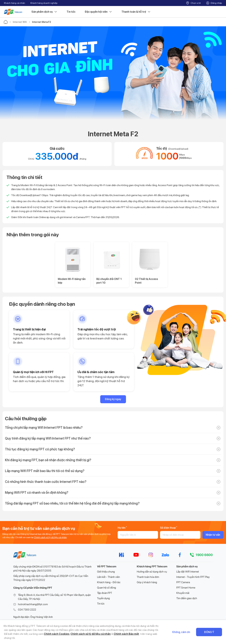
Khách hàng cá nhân (15, 3)
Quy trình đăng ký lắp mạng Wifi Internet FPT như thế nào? (48, 438)
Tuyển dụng (103, 598)
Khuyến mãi (183, 593)
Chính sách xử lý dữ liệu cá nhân (50, 537)
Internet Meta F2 (41, 22)
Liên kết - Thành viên (108, 577)
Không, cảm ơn (181, 632)
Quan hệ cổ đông (107, 588)
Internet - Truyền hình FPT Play (193, 577)
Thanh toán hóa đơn (148, 577)
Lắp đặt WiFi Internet (188, 572)
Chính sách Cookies (57, 634)
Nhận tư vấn (213, 535)
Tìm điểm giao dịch (187, 598)
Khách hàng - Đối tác (109, 582)
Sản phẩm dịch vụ (44, 12)
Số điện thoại (169, 528)
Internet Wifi (20, 22)
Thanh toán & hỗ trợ (136, 12)
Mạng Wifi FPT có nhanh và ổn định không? (37, 493)
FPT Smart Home (186, 588)
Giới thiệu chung (106, 572)
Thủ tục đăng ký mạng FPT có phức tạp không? (40, 449)
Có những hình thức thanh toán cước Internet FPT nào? (46, 482)
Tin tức (71, 12)
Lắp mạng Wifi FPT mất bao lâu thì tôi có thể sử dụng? (45, 471)
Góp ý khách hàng (147, 582)
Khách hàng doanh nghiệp (44, 3)
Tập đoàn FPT (105, 593)
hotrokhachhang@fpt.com (33, 604)
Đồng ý (209, 632)
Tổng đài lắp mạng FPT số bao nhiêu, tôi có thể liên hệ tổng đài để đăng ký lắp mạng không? (72, 503)
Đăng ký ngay (113, 399)
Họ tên (122, 528)
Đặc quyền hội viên (98, 12)
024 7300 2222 (27, 610)
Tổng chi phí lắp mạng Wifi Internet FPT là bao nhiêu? (44, 428)
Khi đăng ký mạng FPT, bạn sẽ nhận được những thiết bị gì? (48, 460)
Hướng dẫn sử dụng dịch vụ (152, 572)
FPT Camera (183, 582)
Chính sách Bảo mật (126, 634)
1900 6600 (204, 555)
